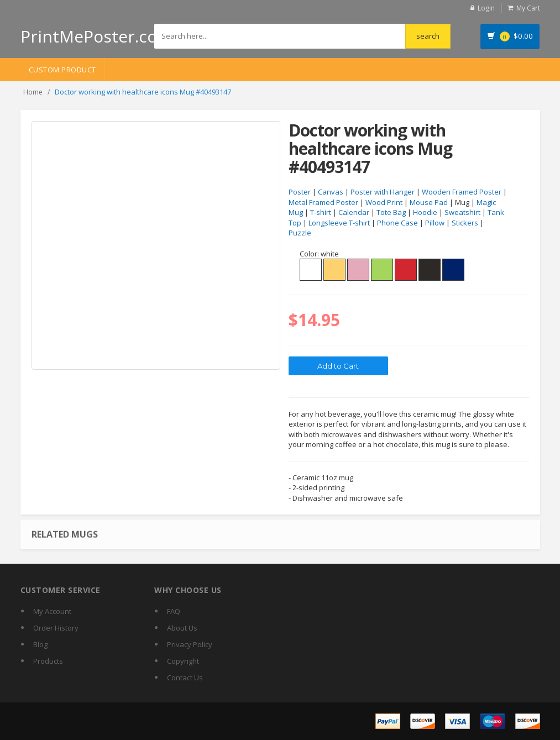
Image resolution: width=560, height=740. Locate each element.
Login (486, 8)
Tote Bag (391, 212)
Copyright (183, 661)
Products (48, 661)
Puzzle (300, 233)
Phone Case (397, 223)
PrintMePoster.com (96, 36)
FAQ (174, 611)
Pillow (435, 223)
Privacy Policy (190, 644)
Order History (56, 628)
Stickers (465, 223)
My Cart (528, 8)
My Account (52, 611)
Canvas (331, 192)
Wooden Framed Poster (462, 192)
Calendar (354, 212)
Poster (300, 192)
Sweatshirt (462, 212)
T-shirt (321, 212)
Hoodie (425, 212)
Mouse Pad (429, 202)
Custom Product (62, 70)
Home (33, 92)
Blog (40, 644)
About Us (182, 628)
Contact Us (185, 678)
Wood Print (384, 202)
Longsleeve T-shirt (339, 223)
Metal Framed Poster (323, 202)
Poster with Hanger (383, 192)
